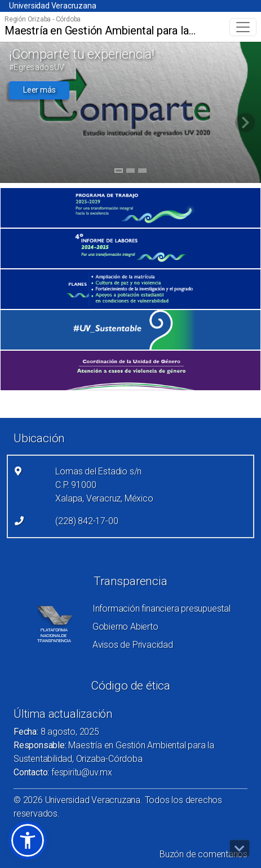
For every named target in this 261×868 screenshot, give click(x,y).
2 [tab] (130, 172)
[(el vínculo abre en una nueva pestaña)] (130, 208)
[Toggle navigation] (243, 27)
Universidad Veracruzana (52, 6)
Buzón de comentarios (204, 854)
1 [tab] (119, 172)
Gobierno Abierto (125, 627)
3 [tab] (142, 172)
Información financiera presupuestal (162, 609)
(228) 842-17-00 (87, 521)
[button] (28, 840)
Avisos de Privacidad (133, 645)
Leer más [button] (39, 90)
